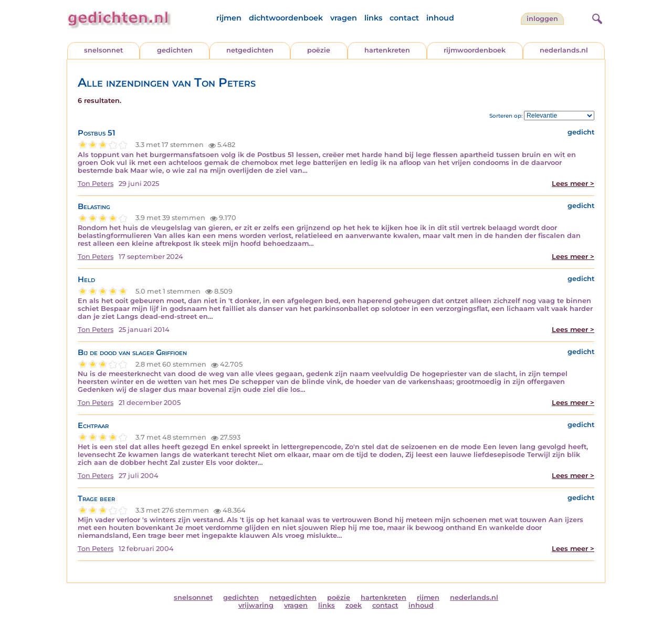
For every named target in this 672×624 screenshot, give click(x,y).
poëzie (319, 50)
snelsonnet (103, 50)
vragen (344, 18)
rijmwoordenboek (475, 50)
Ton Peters (96, 184)
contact (404, 18)
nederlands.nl (564, 50)
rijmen (229, 18)
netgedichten (250, 50)
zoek (354, 605)
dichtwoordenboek (286, 18)
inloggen (542, 19)
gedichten (175, 50)
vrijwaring (256, 605)
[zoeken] (596, 17)
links (373, 18)
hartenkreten (387, 50)
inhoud (440, 18)
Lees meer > (573, 184)
